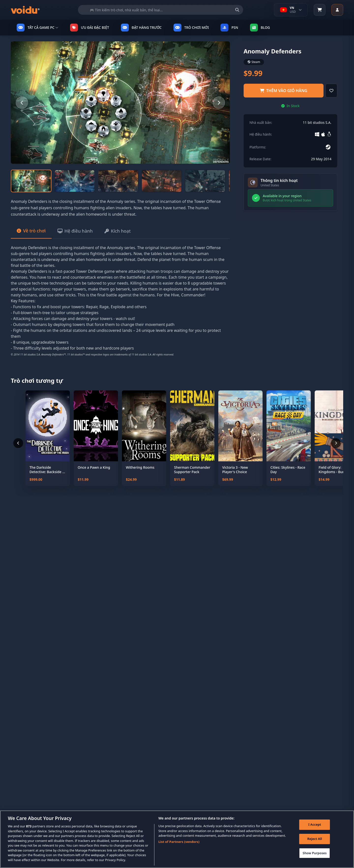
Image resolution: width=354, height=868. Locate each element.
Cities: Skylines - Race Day (288, 470)
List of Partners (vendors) (179, 848)
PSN (229, 28)
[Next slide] (219, 103)
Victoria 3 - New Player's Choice (235, 470)
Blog (260, 28)
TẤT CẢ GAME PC (37, 28)
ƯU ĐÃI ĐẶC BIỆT (89, 28)
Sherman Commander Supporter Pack (192, 470)
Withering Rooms (140, 467)
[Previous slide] (22, 103)
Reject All (315, 845)
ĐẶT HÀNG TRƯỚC (141, 28)
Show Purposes (315, 860)
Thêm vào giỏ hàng (284, 91)
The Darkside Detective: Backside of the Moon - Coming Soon (48, 470)
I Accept (315, 831)
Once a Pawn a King (94, 467)
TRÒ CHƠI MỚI (191, 28)
